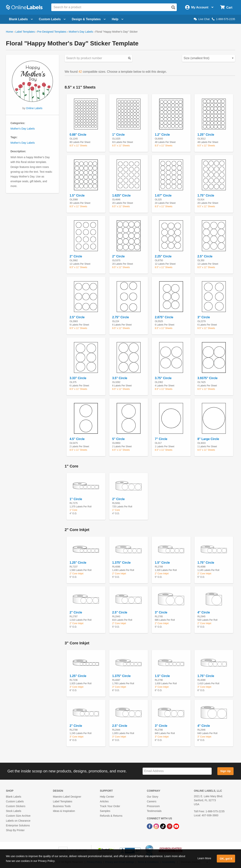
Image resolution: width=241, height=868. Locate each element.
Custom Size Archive (18, 816)
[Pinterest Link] (170, 826)
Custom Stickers (16, 806)
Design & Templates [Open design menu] (89, 19)
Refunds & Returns (111, 816)
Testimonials (154, 811)
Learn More (204, 858)
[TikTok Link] (163, 826)
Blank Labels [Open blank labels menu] (21, 19)
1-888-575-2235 (223, 19)
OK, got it (226, 859)
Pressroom (153, 806)
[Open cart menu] (226, 7)
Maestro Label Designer (67, 797)
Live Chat (202, 19)
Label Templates (25, 32)
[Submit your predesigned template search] (129, 58)
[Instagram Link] (157, 826)
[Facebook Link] (150, 826)
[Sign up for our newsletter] (177, 771)
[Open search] (173, 7)
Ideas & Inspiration (64, 811)
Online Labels (34, 108)
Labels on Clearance (18, 821)
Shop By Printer (15, 830)
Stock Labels (14, 811)
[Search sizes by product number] (98, 58)
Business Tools (62, 806)
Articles (104, 801)
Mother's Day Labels (81, 32)
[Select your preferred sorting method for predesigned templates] (209, 58)
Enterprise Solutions (18, 825)
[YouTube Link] (176, 826)
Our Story (153, 797)
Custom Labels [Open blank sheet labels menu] (52, 19)
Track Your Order (110, 806)
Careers (152, 801)
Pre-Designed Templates (52, 32)
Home (9, 32)
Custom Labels (15, 801)
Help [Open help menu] (118, 19)
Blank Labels (14, 797)
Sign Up (225, 771)
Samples (105, 811)
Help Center (107, 797)
